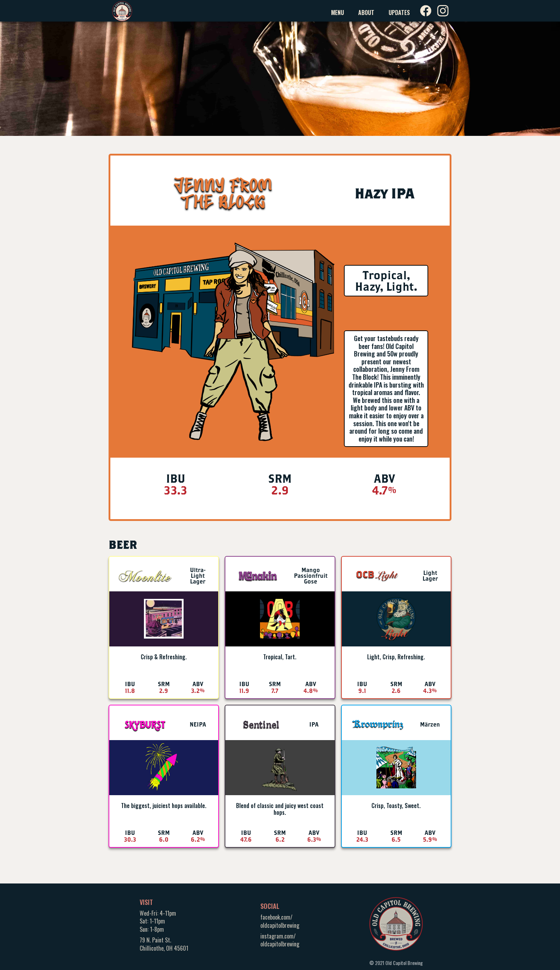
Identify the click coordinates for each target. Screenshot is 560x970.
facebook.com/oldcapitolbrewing (280, 921)
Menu (337, 13)
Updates (399, 13)
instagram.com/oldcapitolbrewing (280, 940)
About (366, 13)
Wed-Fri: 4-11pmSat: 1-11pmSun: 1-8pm (158, 921)
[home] (122, 11)
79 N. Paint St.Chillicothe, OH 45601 (164, 944)
